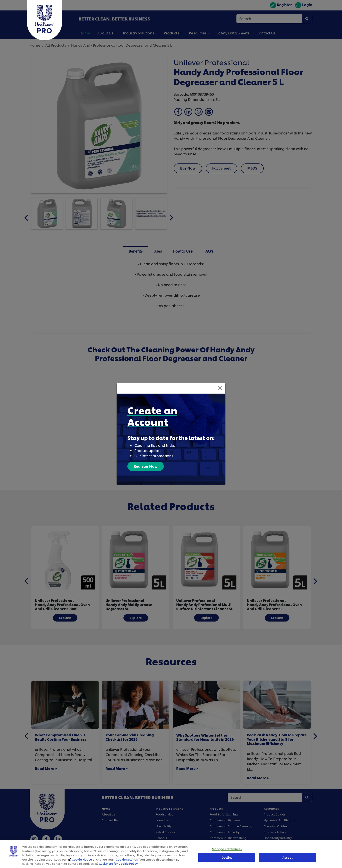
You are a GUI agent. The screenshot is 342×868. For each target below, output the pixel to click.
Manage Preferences (227, 849)
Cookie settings (127, 859)
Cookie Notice (82, 859)
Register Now (146, 466)
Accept (287, 857)
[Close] (220, 388)
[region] (171, 854)
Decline (227, 857)
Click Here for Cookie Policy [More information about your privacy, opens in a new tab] (118, 863)
